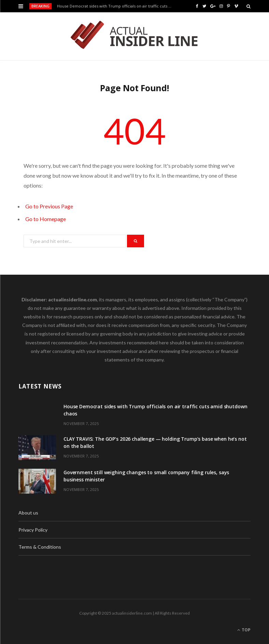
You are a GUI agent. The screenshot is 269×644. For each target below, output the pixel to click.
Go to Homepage (46, 219)
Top (244, 630)
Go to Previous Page (49, 206)
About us (28, 513)
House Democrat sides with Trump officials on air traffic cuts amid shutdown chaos (116, 6)
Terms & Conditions (40, 547)
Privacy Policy (33, 530)
